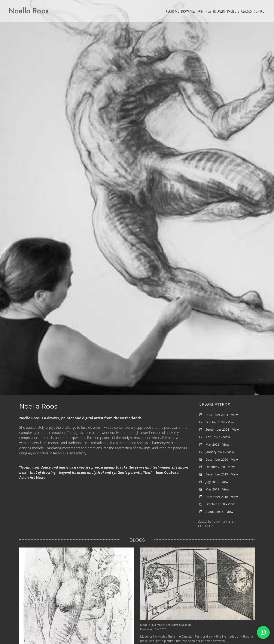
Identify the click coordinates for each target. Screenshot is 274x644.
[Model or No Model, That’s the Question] (197, 584)
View (235, 415)
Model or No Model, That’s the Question (166, 625)
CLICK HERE (206, 526)
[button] (263, 632)
